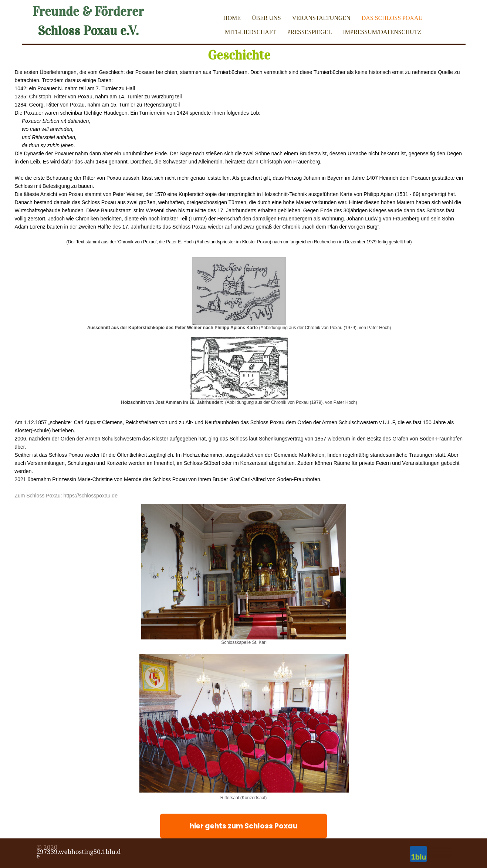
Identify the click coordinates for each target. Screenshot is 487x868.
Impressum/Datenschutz (382, 32)
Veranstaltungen (321, 18)
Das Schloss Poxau (392, 18)
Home (232, 18)
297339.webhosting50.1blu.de (79, 854)
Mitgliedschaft (251, 32)
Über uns (266, 18)
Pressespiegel (310, 32)
